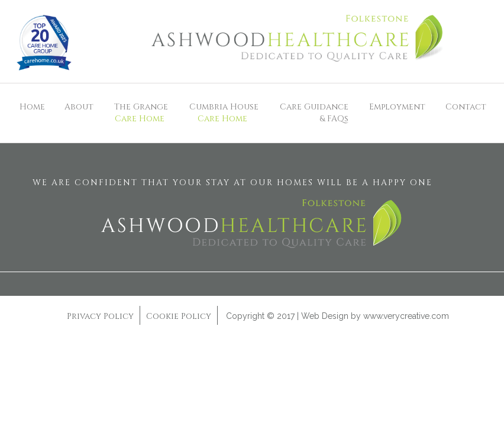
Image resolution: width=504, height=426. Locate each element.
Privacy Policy (100, 316)
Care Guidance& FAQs (314, 113)
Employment (397, 107)
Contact (466, 107)
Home (32, 107)
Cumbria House (222, 113)
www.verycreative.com (406, 316)
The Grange (140, 113)
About (79, 107)
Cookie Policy (179, 316)
